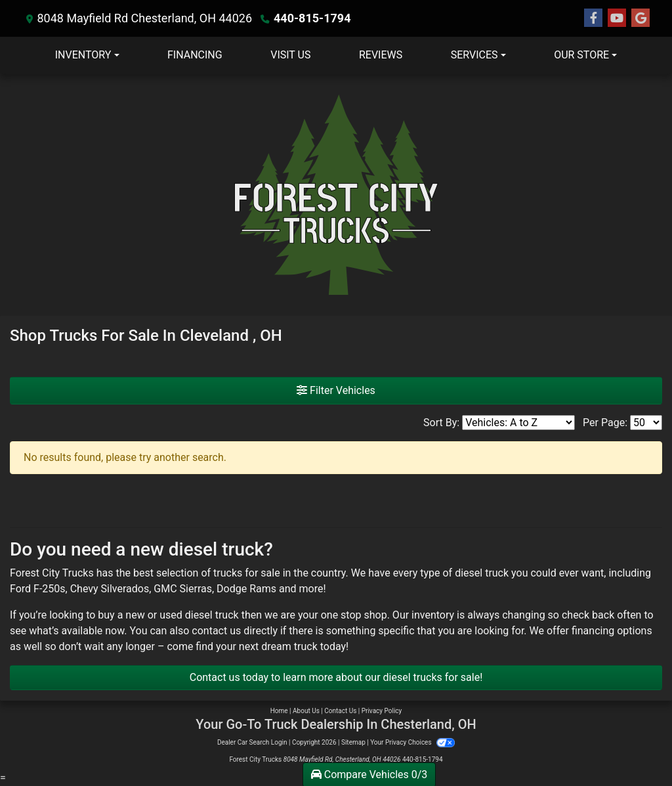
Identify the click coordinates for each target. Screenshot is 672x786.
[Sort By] (518, 423)
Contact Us (340, 711)
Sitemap (353, 742)
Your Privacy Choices (412, 742)
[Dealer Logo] (336, 195)
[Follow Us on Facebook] (593, 18)
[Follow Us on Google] (640, 18)
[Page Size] (646, 423)
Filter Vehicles (336, 390)
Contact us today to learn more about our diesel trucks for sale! (336, 677)
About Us (306, 711)
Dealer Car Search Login (252, 742)
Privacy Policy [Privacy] (382, 711)
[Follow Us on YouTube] (617, 18)
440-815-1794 (312, 18)
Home (279, 711)
